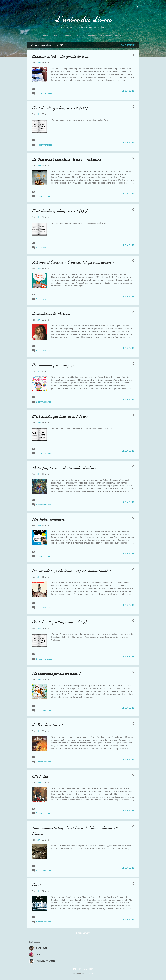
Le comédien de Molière (51, 314)
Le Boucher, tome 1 (47, 725)
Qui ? (56, 36)
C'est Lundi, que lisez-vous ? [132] (60, 108)
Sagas (79, 36)
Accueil (46, 36)
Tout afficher (128, 45)
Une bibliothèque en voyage (53, 365)
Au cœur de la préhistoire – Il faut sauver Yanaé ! (71, 571)
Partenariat (105, 36)
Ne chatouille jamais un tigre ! (56, 673)
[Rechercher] (138, 6)
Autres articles (83, 933)
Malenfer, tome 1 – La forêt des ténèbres (64, 468)
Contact (119, 36)
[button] (133, 55)
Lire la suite (128, 91)
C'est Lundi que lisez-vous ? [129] (59, 622)
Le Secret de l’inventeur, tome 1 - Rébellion (66, 159)
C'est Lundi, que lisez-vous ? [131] (59, 211)
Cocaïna (38, 885)
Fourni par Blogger (83, 969)
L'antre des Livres (83, 19)
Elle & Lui (40, 776)
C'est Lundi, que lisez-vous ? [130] (60, 416)
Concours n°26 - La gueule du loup (60, 56)
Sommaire (67, 36)
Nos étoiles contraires (49, 519)
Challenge (91, 36)
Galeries (90, 974)
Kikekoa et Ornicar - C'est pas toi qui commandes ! (73, 262)
